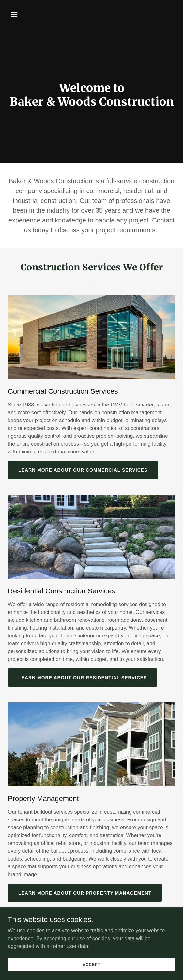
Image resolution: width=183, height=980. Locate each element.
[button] (27, 14)
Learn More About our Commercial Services (83, 470)
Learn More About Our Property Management (85, 893)
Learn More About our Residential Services (83, 678)
